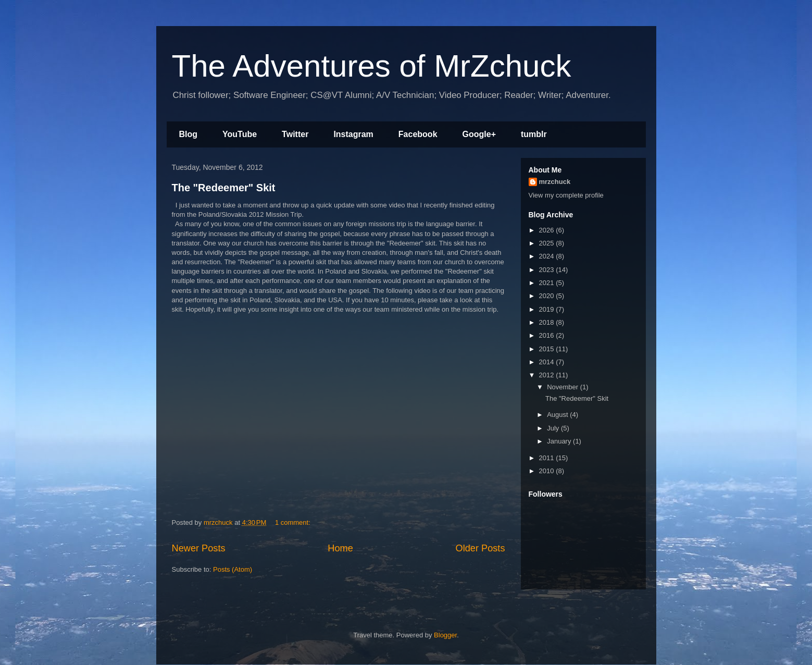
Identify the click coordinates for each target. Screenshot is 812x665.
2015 (548, 349)
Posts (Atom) (233, 569)
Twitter (295, 134)
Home (340, 548)
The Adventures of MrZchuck (372, 66)
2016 (548, 335)
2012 (548, 375)
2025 (548, 243)
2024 (548, 256)
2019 (548, 309)
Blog (189, 134)
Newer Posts (199, 548)
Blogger (445, 635)
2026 (548, 230)
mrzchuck (555, 182)
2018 (548, 322)
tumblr (534, 134)
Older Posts (480, 548)
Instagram (353, 134)
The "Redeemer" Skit (224, 188)
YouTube (240, 134)
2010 (548, 471)
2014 (548, 362)
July (554, 428)
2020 (548, 296)
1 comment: (294, 522)
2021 (548, 283)
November (564, 387)
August (558, 415)
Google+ (479, 134)
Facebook (418, 134)
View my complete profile (566, 195)
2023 (548, 270)
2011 (548, 458)
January (560, 441)
